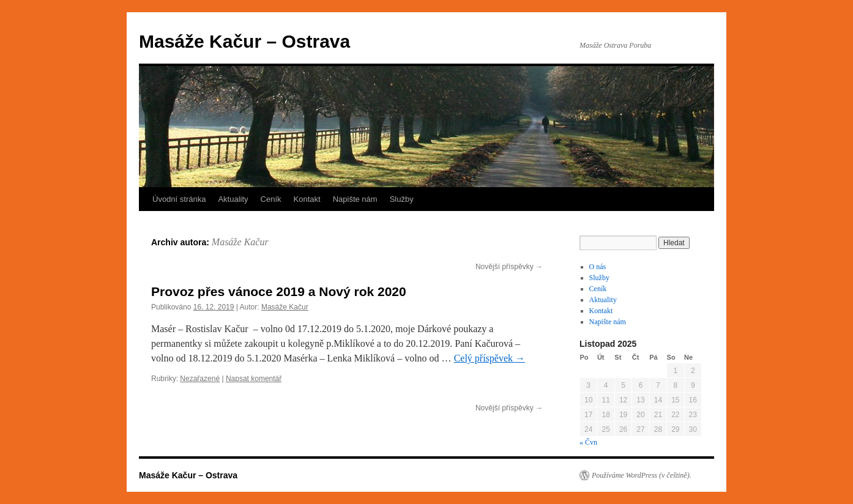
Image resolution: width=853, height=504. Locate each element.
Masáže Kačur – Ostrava (244, 41)
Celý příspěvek (490, 358)
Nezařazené (200, 379)
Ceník (271, 199)
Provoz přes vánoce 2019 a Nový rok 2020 (279, 291)
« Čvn (588, 442)
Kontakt (307, 199)
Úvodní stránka (179, 199)
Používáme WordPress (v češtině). (642, 475)
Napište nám (355, 199)
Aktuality (233, 199)
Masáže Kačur (240, 242)
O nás (598, 267)
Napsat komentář (254, 379)
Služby (402, 199)
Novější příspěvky (509, 267)
